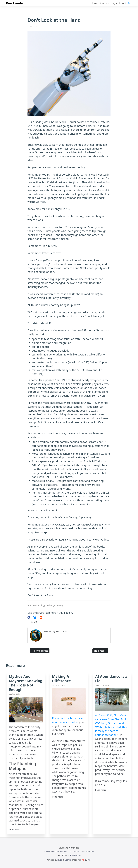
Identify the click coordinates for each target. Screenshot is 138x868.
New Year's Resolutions (55, 852)
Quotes (105, 3)
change (52, 605)
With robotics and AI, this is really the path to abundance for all (111, 731)
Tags (114, 3)
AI (31, 605)
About (123, 3)
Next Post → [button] (100, 651)
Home (95, 3)
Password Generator (84, 852)
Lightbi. (68, 860)
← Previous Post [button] (40, 651)
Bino (89, 860)
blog (61, 605)
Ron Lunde (14, 3)
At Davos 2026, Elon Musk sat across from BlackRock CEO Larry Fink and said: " (111, 721)
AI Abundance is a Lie (65, 722)
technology (40, 605)
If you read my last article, (68, 718)
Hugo (60, 860)
